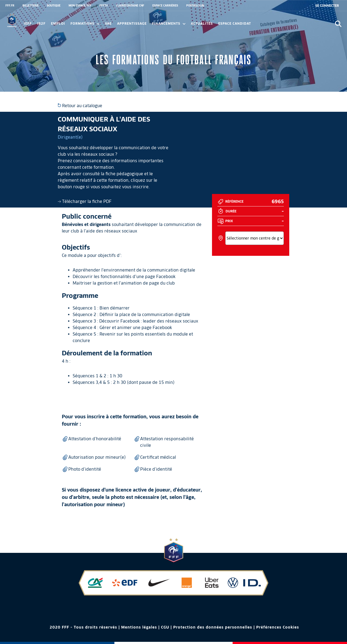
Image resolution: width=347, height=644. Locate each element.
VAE (108, 23)
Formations (85, 23)
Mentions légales (139, 627)
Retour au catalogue (80, 106)
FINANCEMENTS (169, 23)
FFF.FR (10, 5)
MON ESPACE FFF (80, 5)
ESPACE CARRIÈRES (165, 5)
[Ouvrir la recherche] (338, 24)
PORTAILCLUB (195, 5)
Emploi (58, 23)
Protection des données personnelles (213, 627)
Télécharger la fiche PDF (85, 201)
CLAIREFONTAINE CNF (130, 5)
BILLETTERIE (31, 5)
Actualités (202, 23)
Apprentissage (132, 23)
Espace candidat (235, 23)
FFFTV (104, 5)
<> (254, 238)
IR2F (41, 23)
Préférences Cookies (278, 627)
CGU (165, 627)
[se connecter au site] (327, 6)
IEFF (28, 23)
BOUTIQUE (54, 5)
